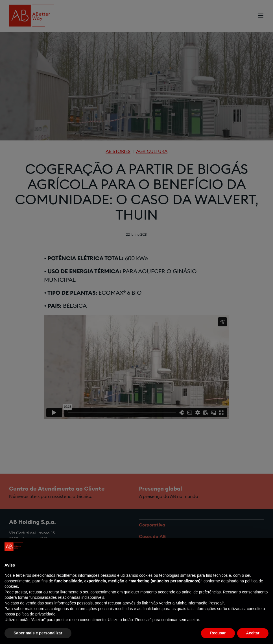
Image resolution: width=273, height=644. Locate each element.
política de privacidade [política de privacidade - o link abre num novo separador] (36, 614)
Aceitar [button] (253, 633)
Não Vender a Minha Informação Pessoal (186, 603)
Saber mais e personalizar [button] (38, 633)
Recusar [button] (218, 633)
